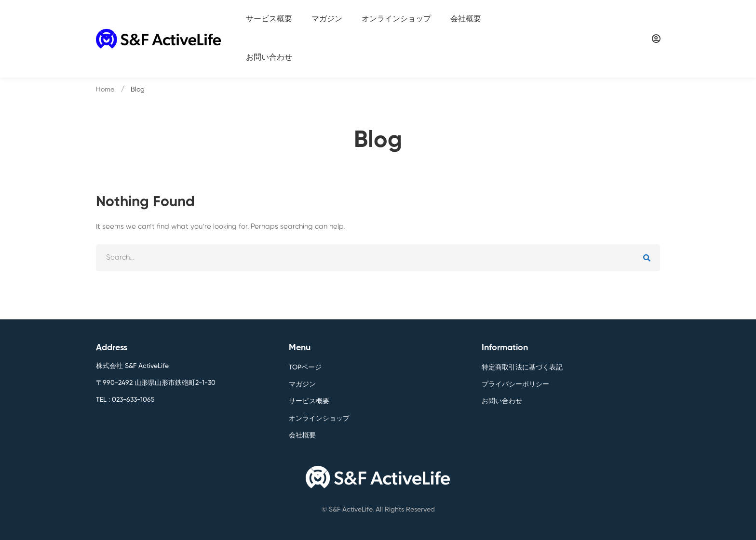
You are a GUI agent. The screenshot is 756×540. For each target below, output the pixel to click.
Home (105, 90)
